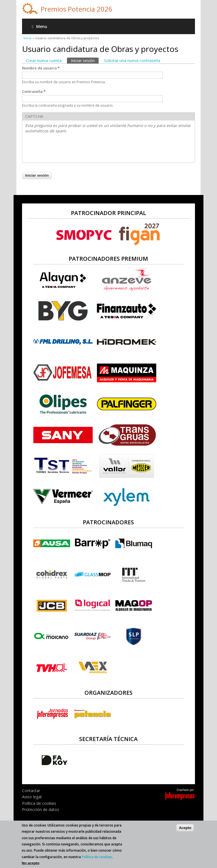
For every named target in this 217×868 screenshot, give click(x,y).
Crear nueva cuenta (44, 61)
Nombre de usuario (41, 68)
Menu (40, 26)
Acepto (185, 828)
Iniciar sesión (85, 60)
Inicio (28, 38)
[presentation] (68, 149)
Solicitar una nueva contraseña (132, 61)
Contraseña (34, 91)
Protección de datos (41, 809)
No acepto (31, 863)
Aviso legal (32, 797)
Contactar (31, 791)
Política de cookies (39, 803)
